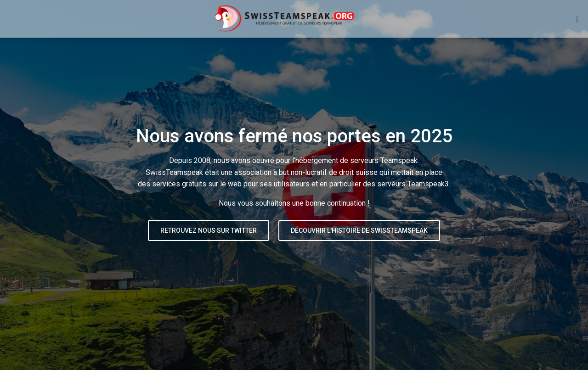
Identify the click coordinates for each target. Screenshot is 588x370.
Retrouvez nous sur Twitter (209, 230)
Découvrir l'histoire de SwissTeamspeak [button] (359, 230)
